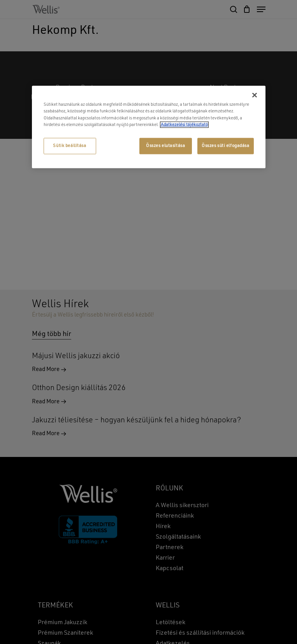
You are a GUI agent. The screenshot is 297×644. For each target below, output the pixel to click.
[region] (149, 127)
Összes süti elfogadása (226, 145)
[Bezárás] (255, 95)
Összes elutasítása (165, 145)
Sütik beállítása (69, 145)
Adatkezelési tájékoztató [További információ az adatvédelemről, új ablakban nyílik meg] (184, 124)
